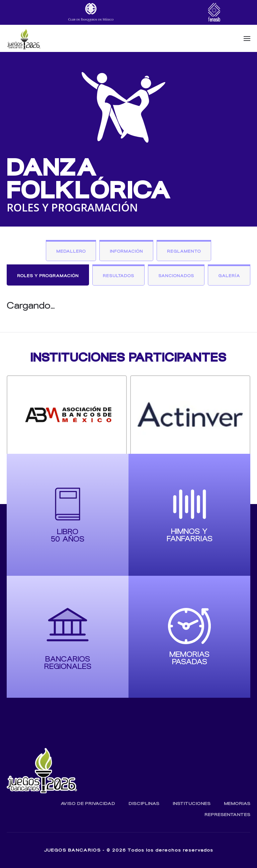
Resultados (118, 276)
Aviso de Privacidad (88, 803)
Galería (229, 276)
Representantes (227, 815)
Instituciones (192, 803)
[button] (247, 39)
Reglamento (184, 251)
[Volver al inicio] (24, 39)
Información (126, 251)
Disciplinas (144, 803)
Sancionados (176, 276)
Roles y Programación (48, 276)
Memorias (237, 803)
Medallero (71, 251)
